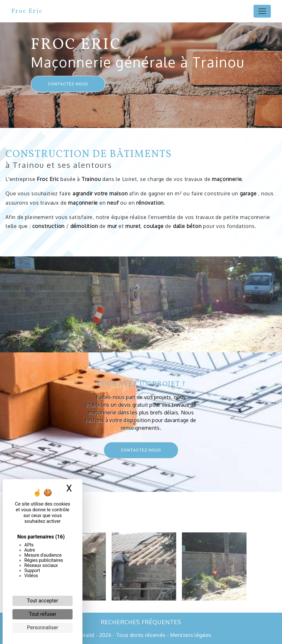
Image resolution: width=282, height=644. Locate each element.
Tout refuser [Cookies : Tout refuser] (43, 614)
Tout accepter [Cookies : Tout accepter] (43, 601)
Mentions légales (190, 635)
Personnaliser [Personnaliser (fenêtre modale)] (43, 628)
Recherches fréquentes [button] (141, 622)
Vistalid (85, 635)
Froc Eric (27, 11)
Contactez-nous (68, 84)
